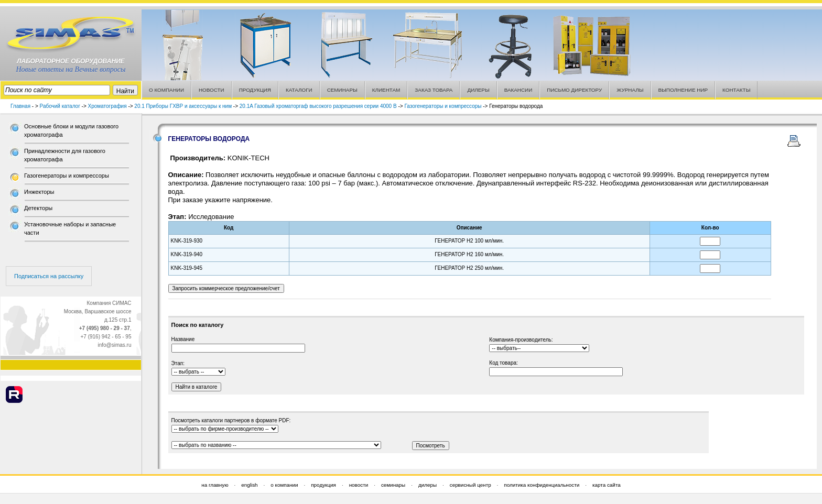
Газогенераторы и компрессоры (443, 106)
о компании (284, 485)
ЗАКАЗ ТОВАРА (434, 90)
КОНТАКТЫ (736, 90)
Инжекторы (39, 192)
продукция (323, 485)
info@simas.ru (114, 345)
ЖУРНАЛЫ (630, 90)
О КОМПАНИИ (166, 90)
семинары (393, 485)
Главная (20, 106)
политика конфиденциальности (542, 485)
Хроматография (107, 106)
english (249, 485)
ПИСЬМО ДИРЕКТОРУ (574, 90)
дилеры (428, 485)
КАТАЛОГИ (299, 90)
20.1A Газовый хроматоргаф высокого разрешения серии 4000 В (318, 106)
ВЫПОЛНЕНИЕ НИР (683, 90)
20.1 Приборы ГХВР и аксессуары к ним (183, 106)
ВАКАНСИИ (518, 90)
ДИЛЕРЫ (478, 90)
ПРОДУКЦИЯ (255, 90)
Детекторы (38, 208)
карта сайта (607, 485)
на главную (215, 485)
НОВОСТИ (212, 90)
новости (359, 485)
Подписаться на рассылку (49, 276)
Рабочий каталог (60, 106)
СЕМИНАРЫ (342, 90)
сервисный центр (471, 485)
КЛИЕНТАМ (386, 90)
